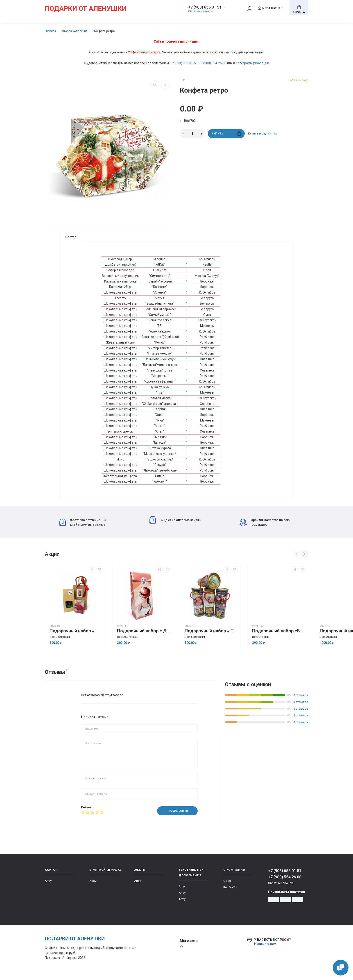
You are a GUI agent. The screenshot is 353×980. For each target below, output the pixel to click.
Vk (182, 951)
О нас (227, 885)
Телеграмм (244, 63)
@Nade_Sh (261, 63)
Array (48, 885)
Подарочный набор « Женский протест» (76, 635)
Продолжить (177, 815)
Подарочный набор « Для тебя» (144, 635)
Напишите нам (265, 948)
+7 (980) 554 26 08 (285, 881)
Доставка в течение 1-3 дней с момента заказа (83, 527)
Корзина (299, 9)
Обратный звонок (201, 11)
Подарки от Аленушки (86, 9)
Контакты (230, 892)
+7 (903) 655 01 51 (205, 7)
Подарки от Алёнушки (75, 943)
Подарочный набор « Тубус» (211, 635)
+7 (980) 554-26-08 (213, 63)
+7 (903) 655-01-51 (184, 63)
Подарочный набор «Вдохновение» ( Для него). (279, 635)
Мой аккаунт (269, 8)
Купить (226, 133)
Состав (71, 237)
